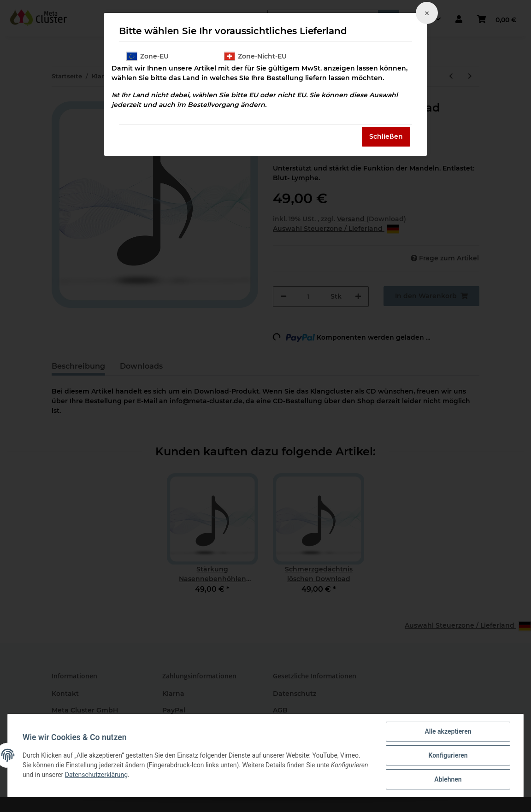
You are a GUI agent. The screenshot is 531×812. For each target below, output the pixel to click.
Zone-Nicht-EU (255, 56)
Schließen (386, 136)
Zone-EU (147, 56)
